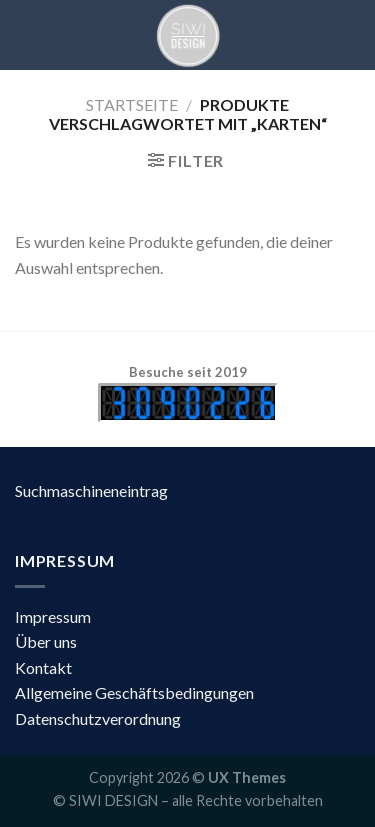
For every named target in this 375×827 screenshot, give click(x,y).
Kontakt (43, 667)
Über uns (46, 641)
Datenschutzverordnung (98, 718)
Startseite (132, 104)
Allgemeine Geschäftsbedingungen (134, 692)
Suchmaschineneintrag (91, 490)
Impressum (53, 616)
